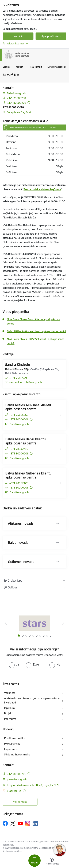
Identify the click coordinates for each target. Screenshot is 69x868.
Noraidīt (18, 36)
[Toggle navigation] (34, 861)
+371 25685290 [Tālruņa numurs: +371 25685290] (16, 98)
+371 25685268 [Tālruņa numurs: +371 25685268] (19, 415)
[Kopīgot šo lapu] (34, 587)
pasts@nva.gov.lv (17, 779)
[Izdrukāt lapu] (34, 581)
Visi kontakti (20, 802)
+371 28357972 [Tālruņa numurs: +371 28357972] (19, 483)
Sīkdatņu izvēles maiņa (17, 754)
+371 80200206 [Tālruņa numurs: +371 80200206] (17, 103)
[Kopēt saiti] (47, 121)
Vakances (10, 693)
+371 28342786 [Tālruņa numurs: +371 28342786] (19, 449)
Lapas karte (11, 749)
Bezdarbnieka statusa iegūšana (42, 189)
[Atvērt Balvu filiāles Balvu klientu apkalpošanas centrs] (60, 449)
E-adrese (13, 791)
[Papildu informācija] (29, 103)
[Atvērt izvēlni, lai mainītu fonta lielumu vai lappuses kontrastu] (52, 862)
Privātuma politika (15, 738)
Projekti (9, 713)
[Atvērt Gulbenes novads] (58, 562)
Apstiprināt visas (51, 36)
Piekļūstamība (12, 744)
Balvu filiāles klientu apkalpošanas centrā (37, 331)
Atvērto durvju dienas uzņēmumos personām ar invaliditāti (32, 700)
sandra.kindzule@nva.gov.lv (26, 382)
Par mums (10, 719)
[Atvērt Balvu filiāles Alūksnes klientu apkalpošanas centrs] (60, 415)
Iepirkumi (10, 708)
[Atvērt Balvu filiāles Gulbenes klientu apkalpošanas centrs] (60, 483)
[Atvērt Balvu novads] (58, 543)
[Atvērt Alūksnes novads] (58, 523)
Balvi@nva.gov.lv (17, 93)
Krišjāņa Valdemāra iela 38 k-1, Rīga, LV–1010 (34, 785)
